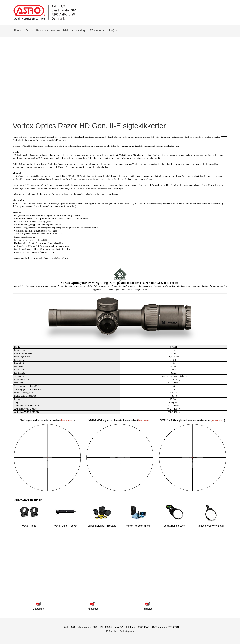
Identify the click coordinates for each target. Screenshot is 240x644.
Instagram (127, 631)
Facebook (113, 631)
